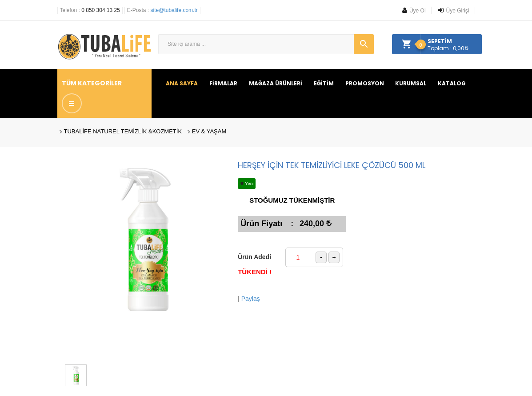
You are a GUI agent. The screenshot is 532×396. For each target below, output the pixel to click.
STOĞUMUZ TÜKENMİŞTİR (292, 200)
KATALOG (452, 83)
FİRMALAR (223, 83)
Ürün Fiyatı (261, 224)
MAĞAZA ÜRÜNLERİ (276, 83)
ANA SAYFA (182, 83)
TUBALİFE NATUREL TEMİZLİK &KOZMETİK (123, 131)
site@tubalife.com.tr (174, 10)
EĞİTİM (324, 83)
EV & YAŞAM (209, 131)
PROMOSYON (365, 83)
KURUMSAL (411, 83)
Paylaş (251, 299)
